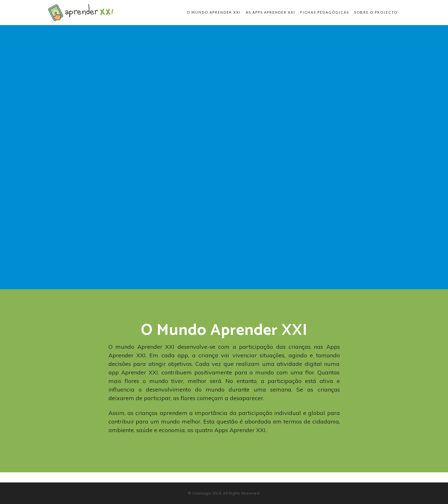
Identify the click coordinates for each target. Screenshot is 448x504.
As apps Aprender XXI (270, 12)
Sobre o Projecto (376, 12)
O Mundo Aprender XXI (214, 12)
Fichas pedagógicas (325, 12)
